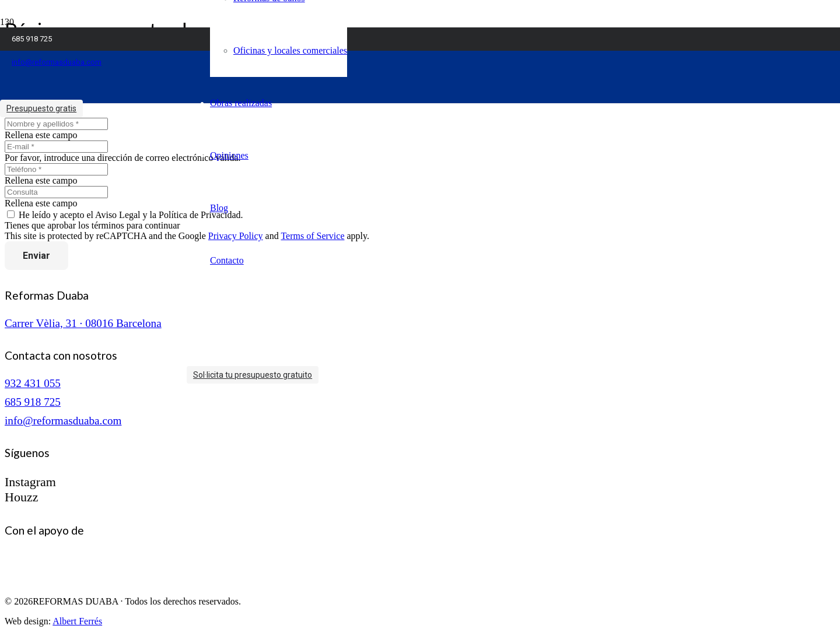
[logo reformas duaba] (99, 113)
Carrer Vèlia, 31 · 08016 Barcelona (83, 323)
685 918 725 (33, 402)
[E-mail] (56, 147)
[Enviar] (36, 256)
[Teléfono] (56, 169)
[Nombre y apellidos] (56, 124)
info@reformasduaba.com (63, 421)
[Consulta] (56, 192)
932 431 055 (33, 383)
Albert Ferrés (77, 621)
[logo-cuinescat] (63, 581)
